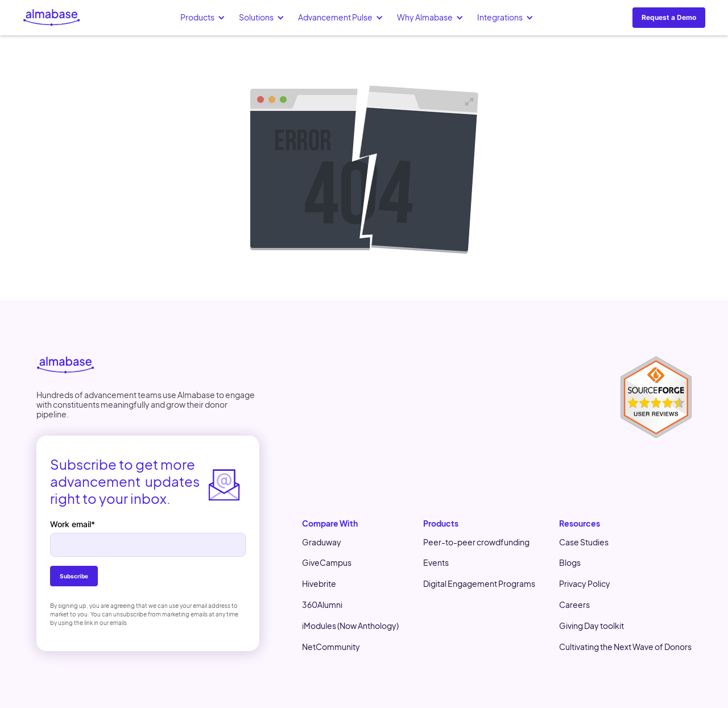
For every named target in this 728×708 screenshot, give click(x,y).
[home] (52, 18)
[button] (203, 18)
